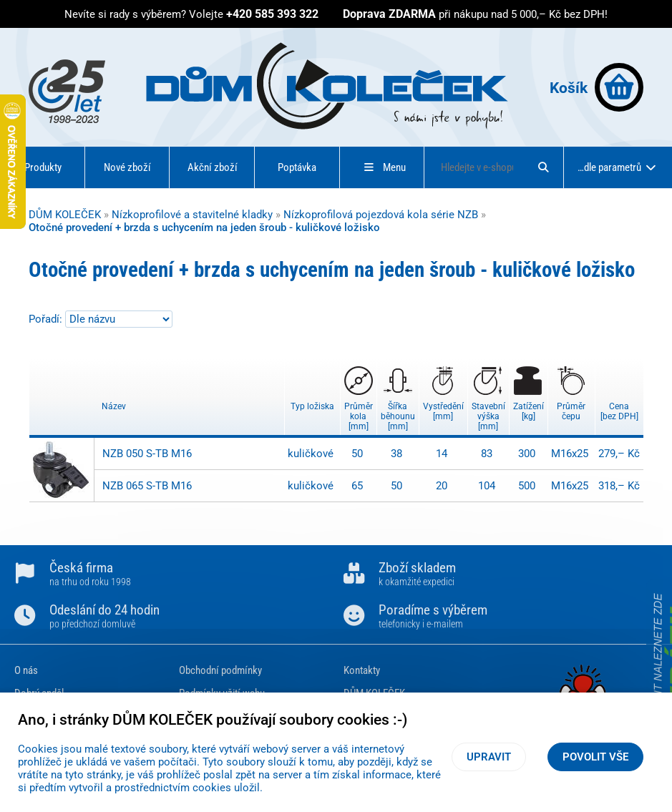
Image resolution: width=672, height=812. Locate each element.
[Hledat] (543, 167)
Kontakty (362, 670)
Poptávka (297, 167)
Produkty (43, 167)
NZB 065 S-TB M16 (147, 486)
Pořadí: (47, 319)
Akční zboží (213, 167)
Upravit (489, 757)
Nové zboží (127, 167)
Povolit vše (595, 757)
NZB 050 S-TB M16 (147, 454)
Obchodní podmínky (220, 670)
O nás (26, 670)
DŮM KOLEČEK (65, 215)
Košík (596, 87)
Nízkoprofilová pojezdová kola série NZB (381, 215)
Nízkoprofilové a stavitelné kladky (192, 215)
